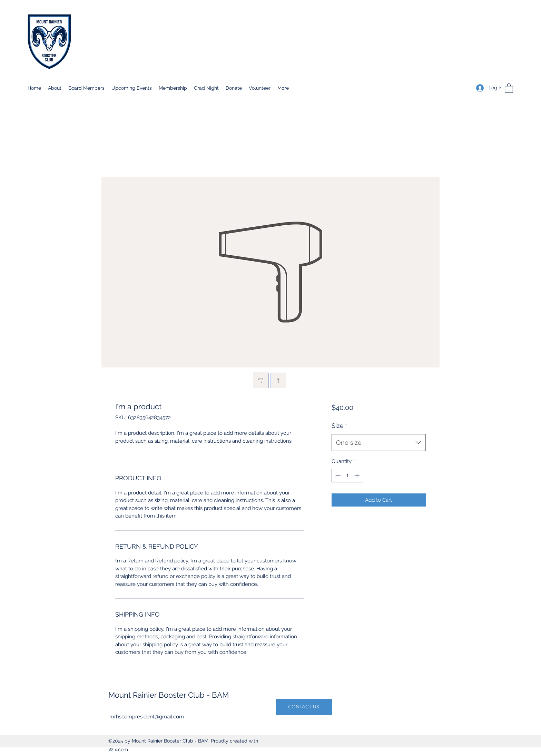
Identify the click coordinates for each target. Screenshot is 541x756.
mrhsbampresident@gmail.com (147, 717)
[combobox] (379, 443)
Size (339, 426)
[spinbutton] (347, 476)
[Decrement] (337, 476)
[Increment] (358, 476)
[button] (509, 88)
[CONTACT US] (304, 707)
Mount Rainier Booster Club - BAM (169, 695)
